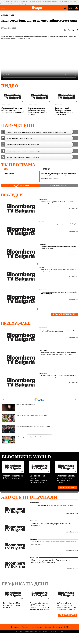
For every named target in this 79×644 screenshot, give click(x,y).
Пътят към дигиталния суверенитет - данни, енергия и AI (51, 525)
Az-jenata (39, 1)
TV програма (18, 165)
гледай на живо (20, 186)
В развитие (33, 539)
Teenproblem (48, 1)
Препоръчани (43, 199)
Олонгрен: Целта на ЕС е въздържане (13, 477)
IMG (3, 1)
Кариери (15, 627)
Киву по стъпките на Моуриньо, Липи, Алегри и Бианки (26, 429)
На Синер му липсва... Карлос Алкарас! (21, 440)
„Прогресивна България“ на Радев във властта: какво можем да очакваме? (58, 248)
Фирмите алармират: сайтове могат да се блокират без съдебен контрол (59, 293)
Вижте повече (68, 487)
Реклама (26, 627)
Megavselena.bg (22, 4)
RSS (66, 627)
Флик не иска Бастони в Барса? (19, 407)
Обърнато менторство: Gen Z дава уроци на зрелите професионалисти (50, 561)
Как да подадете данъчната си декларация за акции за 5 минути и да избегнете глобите (59, 202)
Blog (75, 1)
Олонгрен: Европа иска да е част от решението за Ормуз (66, 479)
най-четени (18, 125)
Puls (43, 1)
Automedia (55, 1)
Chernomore (14, 4)
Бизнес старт (5, 105)
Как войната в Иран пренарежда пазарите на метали (13, 605)
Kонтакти (57, 627)
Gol (30, 1)
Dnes (12, 1)
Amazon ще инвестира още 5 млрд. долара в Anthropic (58, 224)
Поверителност (33, 631)
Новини (42, 222)
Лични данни (42, 631)
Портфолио (37, 627)
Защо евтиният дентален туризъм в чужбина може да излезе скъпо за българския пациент (58, 376)
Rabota (65, 1)
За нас (48, 627)
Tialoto (34, 1)
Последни (12, 195)
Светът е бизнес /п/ (9, 173)
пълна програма (59, 186)
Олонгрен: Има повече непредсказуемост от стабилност (39, 479)
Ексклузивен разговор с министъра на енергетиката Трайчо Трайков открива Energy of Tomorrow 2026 (58, 354)
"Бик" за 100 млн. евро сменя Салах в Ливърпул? (24, 418)
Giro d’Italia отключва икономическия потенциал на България (53, 543)
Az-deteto (70, 1)
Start (1, 4)
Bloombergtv (17, 1)
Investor (8, 1)
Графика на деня (25, 584)
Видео (10, 86)
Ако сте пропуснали (29, 497)
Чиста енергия (34, 503)
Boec (9, 4)
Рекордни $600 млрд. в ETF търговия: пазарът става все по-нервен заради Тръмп (40, 606)
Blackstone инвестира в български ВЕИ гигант (52, 505)
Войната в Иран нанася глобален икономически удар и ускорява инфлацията (67, 606)
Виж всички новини (65, 314)
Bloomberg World (26, 457)
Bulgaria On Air (25, 1)
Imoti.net (61, 1)
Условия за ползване (22, 631)
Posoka (5, 4)
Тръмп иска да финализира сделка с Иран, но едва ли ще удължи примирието (59, 270)
